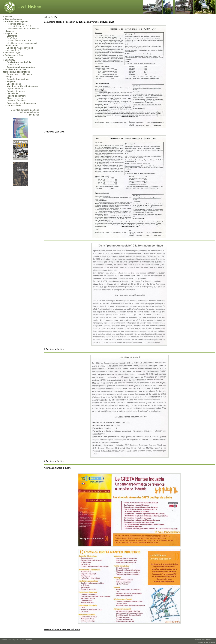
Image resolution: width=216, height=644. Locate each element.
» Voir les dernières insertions (25, 110)
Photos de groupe (15, 98)
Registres (11, 81)
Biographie (12, 36)
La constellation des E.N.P (19, 26)
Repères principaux (16, 24)
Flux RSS (210, 640)
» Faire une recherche (29, 112)
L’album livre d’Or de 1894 (19, 41)
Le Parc (10, 57)
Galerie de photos (13, 19)
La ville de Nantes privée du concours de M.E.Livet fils (19, 49)
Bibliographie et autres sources (21, 103)
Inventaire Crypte (13, 53)
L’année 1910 (13, 65)
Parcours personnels (16, 101)
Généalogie (12, 38)
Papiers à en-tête (15, 89)
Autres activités (14, 105)
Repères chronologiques (16, 21)
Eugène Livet (11, 33)
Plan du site (200, 640)
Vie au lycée (13, 93)
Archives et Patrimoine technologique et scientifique (17, 71)
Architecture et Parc (14, 55)
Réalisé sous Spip (8, 640)
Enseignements (14, 84)
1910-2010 (10, 60)
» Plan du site (32, 115)
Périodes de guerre (16, 91)
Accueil (8, 17)
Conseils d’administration (19, 79)
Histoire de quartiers (16, 96)
